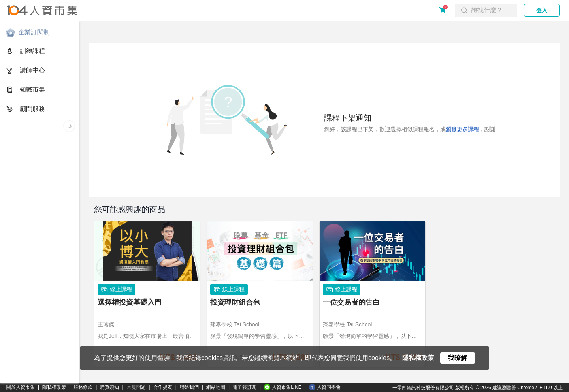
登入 (542, 10)
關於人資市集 (21, 387)
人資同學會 (325, 387)
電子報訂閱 (245, 387)
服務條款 (83, 387)
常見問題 (136, 387)
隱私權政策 (54, 387)
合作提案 (163, 387)
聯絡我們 (189, 387)
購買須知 (109, 387)
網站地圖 (216, 387)
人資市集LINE (283, 387)
